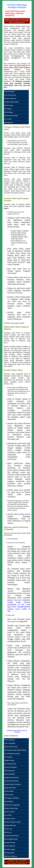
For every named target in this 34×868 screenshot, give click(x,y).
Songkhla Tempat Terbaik (12, 102)
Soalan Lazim (8, 829)
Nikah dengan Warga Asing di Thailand (15, 750)
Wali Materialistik (9, 853)
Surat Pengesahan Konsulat (12, 753)
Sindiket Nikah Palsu (10, 788)
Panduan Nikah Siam (10, 98)
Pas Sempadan (8, 757)
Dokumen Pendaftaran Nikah (13, 822)
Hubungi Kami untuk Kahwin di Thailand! (17, 731)
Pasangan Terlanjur (10, 843)
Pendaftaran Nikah (10, 819)
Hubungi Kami (9, 122)
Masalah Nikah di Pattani (11, 836)
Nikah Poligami (9, 112)
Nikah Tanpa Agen (10, 771)
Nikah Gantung (9, 105)
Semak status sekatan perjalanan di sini (19, 603)
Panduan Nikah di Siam (11, 747)
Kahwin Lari (8, 832)
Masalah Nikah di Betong (11, 781)
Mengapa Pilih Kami (10, 825)
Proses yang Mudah (10, 743)
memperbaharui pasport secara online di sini (19, 609)
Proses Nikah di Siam (10, 95)
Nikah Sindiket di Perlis (11, 839)
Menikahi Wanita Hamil (11, 116)
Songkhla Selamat (9, 760)
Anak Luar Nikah (9, 812)
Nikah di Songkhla (10, 774)
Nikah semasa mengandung (12, 805)
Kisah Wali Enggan (10, 849)
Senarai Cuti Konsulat (11, 767)
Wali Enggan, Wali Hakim (12, 798)
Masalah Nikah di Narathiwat (13, 784)
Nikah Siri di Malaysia (11, 856)
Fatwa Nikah (8, 119)
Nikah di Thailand (9, 92)
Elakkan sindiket (9, 791)
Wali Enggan (8, 109)
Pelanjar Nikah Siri (10, 846)
